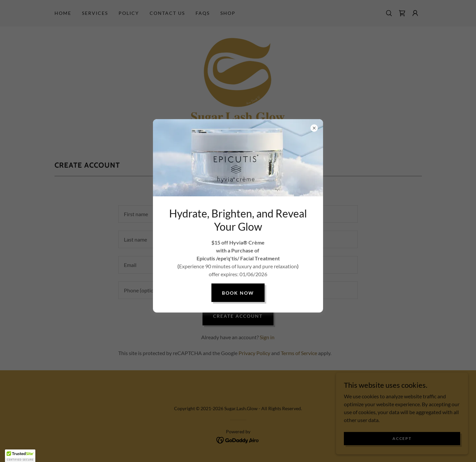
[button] (20, 456)
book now (238, 293)
